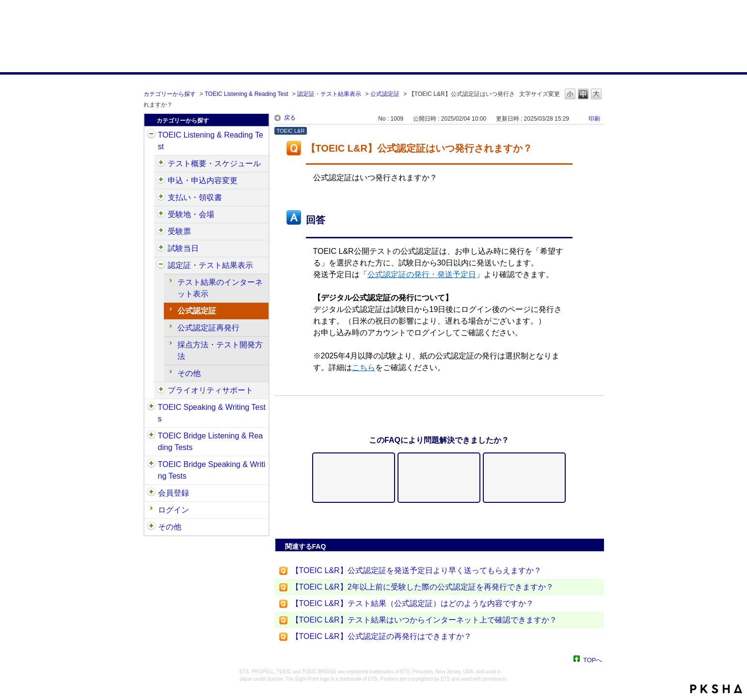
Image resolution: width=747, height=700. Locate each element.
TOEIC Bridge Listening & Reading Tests (211, 442)
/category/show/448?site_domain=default (161, 390)
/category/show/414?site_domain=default (161, 181)
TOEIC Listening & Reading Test (246, 94)
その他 (189, 373)
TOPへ (593, 660)
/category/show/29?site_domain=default (151, 493)
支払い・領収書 (195, 197)
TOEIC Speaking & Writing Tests (212, 413)
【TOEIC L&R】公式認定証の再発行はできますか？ (381, 636)
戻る (290, 118)
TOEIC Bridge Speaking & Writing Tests (212, 470)
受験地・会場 (191, 214)
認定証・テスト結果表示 (329, 94)
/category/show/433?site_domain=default (161, 249)
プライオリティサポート (210, 390)
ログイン (174, 510)
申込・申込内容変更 (203, 180)
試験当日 (183, 248)
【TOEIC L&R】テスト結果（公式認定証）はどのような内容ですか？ (413, 603)
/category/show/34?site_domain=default (151, 465)
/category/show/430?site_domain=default (161, 232)
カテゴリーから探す (170, 94)
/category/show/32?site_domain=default (151, 407)
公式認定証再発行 (208, 328)
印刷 (594, 119)
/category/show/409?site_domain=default (161, 164)
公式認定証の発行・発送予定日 (422, 274)
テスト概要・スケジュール (214, 163)
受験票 (179, 231)
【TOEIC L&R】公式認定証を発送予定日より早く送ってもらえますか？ (416, 570)
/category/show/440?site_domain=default (161, 265)
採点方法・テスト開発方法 (220, 350)
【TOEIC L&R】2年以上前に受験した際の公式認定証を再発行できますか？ (422, 587)
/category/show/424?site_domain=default (161, 198)
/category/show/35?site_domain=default (151, 527)
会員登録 (174, 493)
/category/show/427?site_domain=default (161, 215)
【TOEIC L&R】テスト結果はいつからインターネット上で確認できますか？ (424, 620)
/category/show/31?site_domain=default (151, 135)
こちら (364, 367)
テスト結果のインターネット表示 (220, 288)
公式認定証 (385, 94)
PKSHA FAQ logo (716, 689)
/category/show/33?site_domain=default (151, 436)
